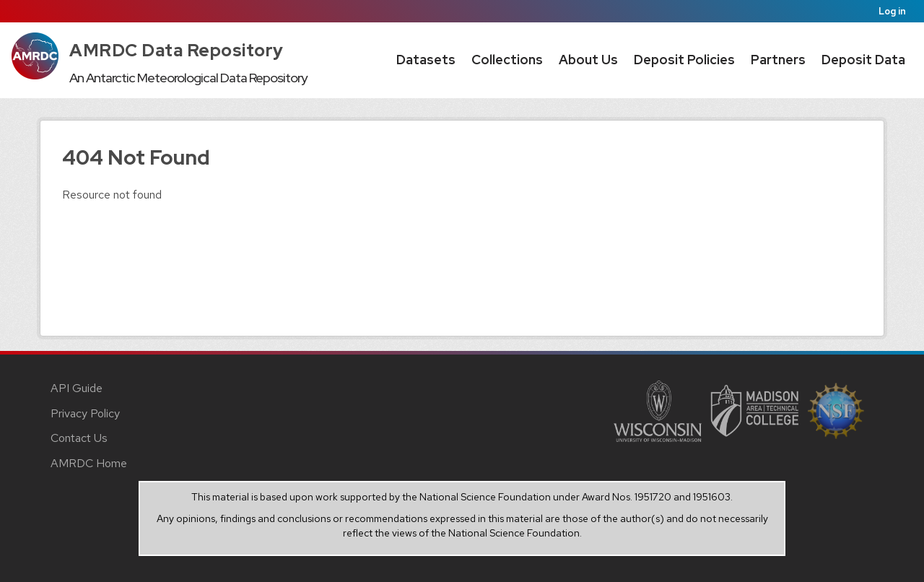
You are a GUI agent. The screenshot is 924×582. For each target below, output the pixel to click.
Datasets (426, 60)
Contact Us (79, 438)
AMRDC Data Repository (176, 50)
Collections (507, 60)
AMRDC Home (89, 463)
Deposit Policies (684, 60)
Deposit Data (863, 60)
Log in (892, 11)
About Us (588, 60)
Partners (778, 60)
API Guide (77, 388)
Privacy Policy (85, 413)
